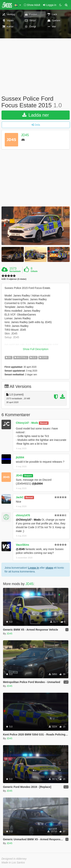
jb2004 (20, 457)
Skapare (28, 476)
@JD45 (20, 549)
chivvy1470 (23, 515)
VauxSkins (22, 545)
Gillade (34, 271)
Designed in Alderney (14, 859)
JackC (20, 497)
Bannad (44, 423)
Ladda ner (36, 115)
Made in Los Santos (13, 862)
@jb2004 (37, 484)
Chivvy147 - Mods (27, 423)
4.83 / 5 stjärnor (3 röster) (14, 279)
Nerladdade (15, 271)
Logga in (34, 568)
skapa (49, 568)
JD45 (25, 135)
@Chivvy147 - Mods (28, 520)
